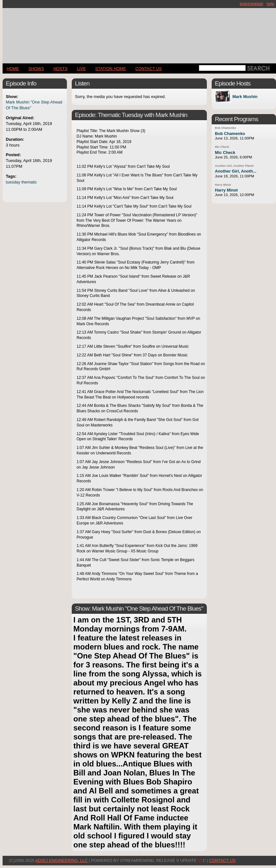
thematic (29, 182)
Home (13, 69)
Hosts (60, 69)
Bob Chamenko (225, 128)
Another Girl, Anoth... (236, 171)
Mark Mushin (245, 97)
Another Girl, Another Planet (234, 166)
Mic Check (222, 147)
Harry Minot (223, 185)
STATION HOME (111, 69)
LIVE (81, 69)
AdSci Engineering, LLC (62, 860)
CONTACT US (149, 69)
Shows (36, 69)
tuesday (13, 182)
